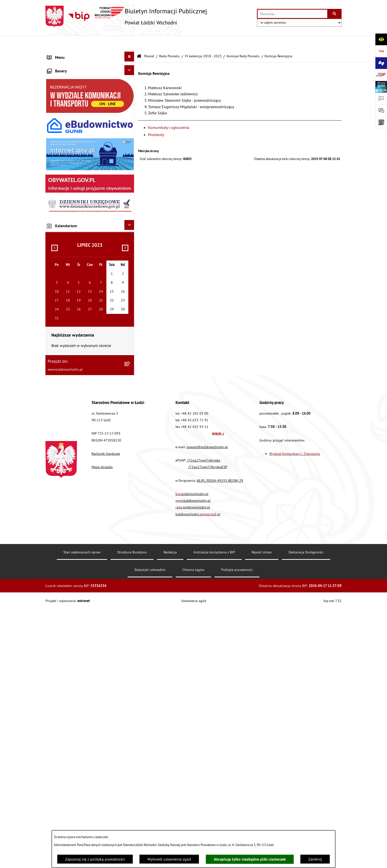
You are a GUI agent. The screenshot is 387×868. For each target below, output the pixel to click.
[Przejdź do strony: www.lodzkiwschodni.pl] (381, 75)
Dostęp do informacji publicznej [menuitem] (74, 210)
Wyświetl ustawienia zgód (169, 859)
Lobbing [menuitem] (54, 174)
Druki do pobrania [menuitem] (63, 316)
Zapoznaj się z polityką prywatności (95, 859)
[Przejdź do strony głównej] (126, 16)
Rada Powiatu (169, 42)
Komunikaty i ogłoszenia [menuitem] (68, 127)
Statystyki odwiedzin (150, 828)
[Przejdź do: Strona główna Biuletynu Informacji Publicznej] (139, 42)
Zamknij (315, 859)
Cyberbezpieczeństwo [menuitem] (65, 304)
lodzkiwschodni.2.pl (198, 773)
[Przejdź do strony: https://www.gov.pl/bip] (381, 51)
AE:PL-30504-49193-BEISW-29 (220, 739)
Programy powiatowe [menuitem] (65, 186)
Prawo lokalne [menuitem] (59, 91)
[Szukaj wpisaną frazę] (335, 14)
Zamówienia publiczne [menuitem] (67, 139)
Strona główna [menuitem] (60, 55)
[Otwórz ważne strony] (381, 99)
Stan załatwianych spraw (82, 811)
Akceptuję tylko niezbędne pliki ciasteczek (250, 859)
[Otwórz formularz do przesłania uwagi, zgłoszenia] (381, 110)
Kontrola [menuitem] (55, 245)
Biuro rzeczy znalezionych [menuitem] (69, 198)
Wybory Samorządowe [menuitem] (66, 281)
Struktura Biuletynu (132, 811)
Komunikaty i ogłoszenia (169, 113)
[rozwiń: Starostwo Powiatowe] (130, 78)
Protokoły (156, 120)
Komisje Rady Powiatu (243, 42)
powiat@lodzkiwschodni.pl (207, 706)
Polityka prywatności (237, 828)
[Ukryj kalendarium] (129, 484)
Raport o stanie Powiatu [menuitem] (68, 103)
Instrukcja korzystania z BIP (214, 811)
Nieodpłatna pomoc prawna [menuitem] (71, 150)
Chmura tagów (193, 828)
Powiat (149, 42)
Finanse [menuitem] (54, 115)
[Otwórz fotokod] (381, 122)
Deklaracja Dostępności (306, 811)
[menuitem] (90, 67)
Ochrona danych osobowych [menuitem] (71, 233)
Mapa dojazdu (102, 726)
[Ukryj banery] (129, 329)
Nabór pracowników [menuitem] (64, 257)
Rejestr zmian (262, 811)
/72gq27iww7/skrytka (204, 719)
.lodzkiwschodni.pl (192, 753)
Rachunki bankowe (106, 712)
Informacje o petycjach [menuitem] (66, 162)
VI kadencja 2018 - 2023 (203, 42)
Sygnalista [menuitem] (56, 269)
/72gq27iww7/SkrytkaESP (208, 726)
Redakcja (170, 811)
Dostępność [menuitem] (57, 222)
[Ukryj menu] (129, 42)
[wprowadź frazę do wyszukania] (292, 14)
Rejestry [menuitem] (54, 293)
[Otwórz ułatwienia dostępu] (381, 39)
